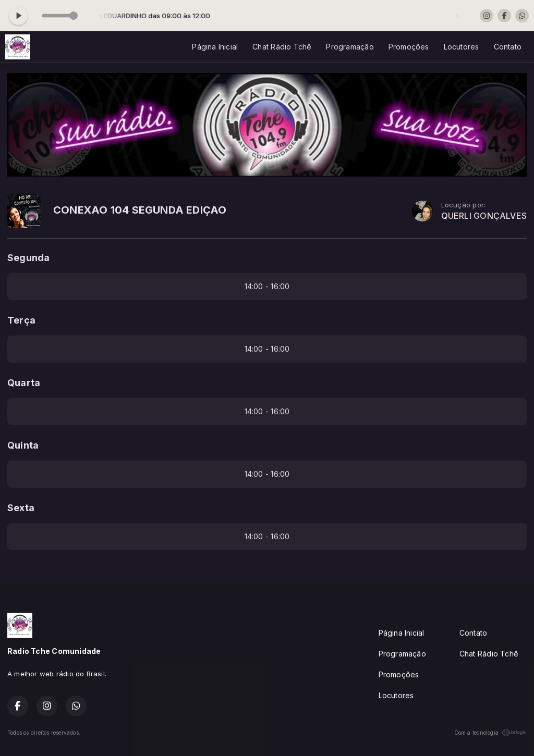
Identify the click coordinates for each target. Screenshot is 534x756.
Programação (350, 47)
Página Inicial (215, 47)
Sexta (21, 508)
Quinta (23, 445)
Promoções (409, 47)
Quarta (24, 383)
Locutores (462, 47)
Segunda (28, 258)
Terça (21, 320)
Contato (508, 47)
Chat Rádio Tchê (282, 47)
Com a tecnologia (490, 733)
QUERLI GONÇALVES (484, 216)
